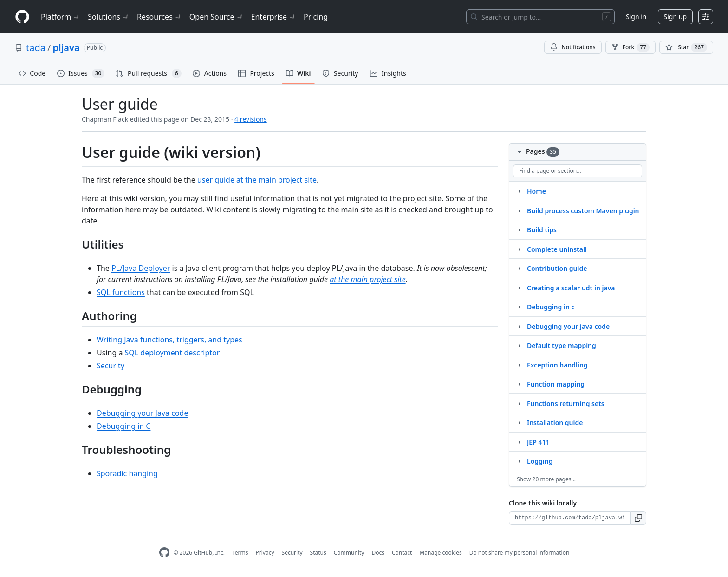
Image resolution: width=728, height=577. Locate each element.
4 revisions (251, 119)
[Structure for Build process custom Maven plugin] (519, 210)
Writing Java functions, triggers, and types (169, 340)
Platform (61, 17)
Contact (402, 553)
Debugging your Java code (142, 413)
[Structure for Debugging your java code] (519, 326)
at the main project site (367, 279)
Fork (630, 47)
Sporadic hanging (127, 473)
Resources (159, 17)
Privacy (265, 553)
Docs (378, 553)
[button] (639, 518)
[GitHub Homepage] (164, 553)
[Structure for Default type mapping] (519, 345)
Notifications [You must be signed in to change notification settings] (573, 47)
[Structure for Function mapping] (519, 384)
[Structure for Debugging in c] (519, 307)
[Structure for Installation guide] (519, 422)
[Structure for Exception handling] (519, 365)
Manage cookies (440, 553)
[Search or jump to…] (540, 17)
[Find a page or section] (578, 171)
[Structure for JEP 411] (519, 442)
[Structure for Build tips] (519, 229)
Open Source (217, 17)
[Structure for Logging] (519, 461)
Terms (240, 553)
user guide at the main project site (257, 180)
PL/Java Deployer (141, 268)
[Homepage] (22, 17)
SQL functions (121, 292)
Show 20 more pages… (546, 479)
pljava (66, 48)
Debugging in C (123, 426)
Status (318, 553)
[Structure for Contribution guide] (519, 268)
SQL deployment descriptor (172, 353)
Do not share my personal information (520, 553)
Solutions (109, 17)
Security (110, 366)
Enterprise (274, 17)
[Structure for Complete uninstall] (519, 249)
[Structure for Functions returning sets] (519, 403)
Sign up (675, 16)
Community (349, 553)
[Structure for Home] (519, 191)
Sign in (636, 16)
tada (36, 48)
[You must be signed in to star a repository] (686, 47)
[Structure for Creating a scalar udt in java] (519, 288)
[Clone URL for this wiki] (570, 518)
